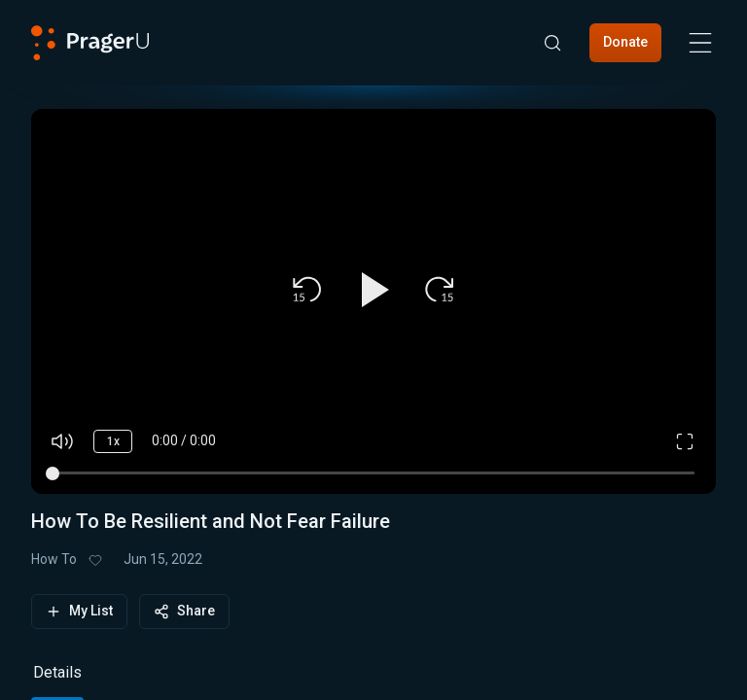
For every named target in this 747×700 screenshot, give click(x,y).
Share (184, 611)
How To (54, 559)
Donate (625, 42)
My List (79, 611)
